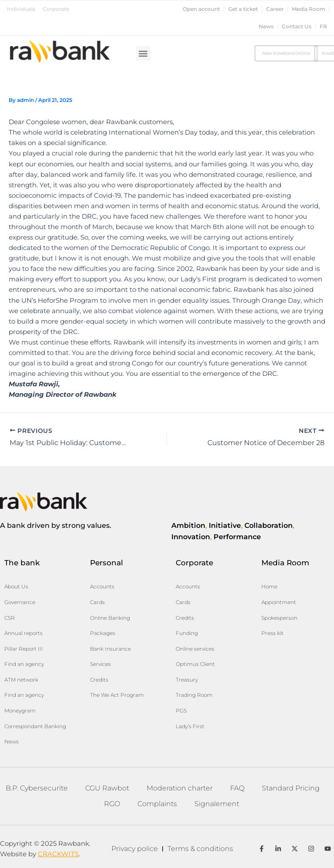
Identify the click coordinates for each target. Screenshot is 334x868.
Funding (187, 633)
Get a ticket (243, 9)
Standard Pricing (291, 788)
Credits (99, 680)
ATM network (21, 680)
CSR (10, 618)
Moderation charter (180, 788)
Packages (103, 633)
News (266, 27)
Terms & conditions (200, 849)
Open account (201, 9)
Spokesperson (279, 618)
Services (100, 664)
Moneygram (20, 711)
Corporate (56, 9)
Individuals (21, 9)
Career (275, 9)
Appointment (279, 602)
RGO (112, 804)
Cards (97, 602)
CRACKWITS (58, 854)
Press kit (272, 633)
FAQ (237, 788)
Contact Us (297, 27)
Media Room (309, 9)
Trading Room (194, 695)
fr (323, 27)
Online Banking (110, 618)
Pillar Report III (24, 649)
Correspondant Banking (35, 726)
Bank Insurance (110, 649)
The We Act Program (117, 695)
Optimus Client (195, 664)
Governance (20, 602)
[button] (143, 53)
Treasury (187, 680)
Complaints (157, 804)
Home (269, 586)
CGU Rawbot (107, 788)
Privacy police (135, 849)
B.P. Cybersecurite (37, 788)
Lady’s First (190, 726)
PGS (181, 711)
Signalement (217, 804)
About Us (16, 586)
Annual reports (23, 633)
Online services (195, 649)
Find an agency (24, 664)
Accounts (102, 586)
